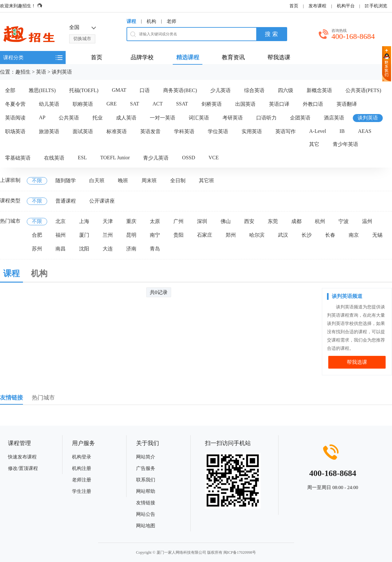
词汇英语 (199, 118)
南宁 (155, 235)
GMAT (119, 90)
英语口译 (279, 104)
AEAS (365, 131)
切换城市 (82, 39)
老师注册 (82, 480)
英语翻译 (347, 104)
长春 (330, 235)
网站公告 (146, 514)
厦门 (84, 235)
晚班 (123, 180)
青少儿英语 (156, 158)
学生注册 (82, 491)
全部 (10, 90)
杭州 (320, 221)
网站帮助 (146, 491)
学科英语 (184, 131)
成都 (296, 221)
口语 (145, 90)
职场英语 (15, 131)
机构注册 (82, 468)
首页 (294, 6)
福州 (61, 235)
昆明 (131, 235)
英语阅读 (15, 118)
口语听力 (266, 118)
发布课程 (317, 6)
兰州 (108, 235)
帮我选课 (357, 362)
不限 (37, 180)
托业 (98, 118)
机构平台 (346, 6)
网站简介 (146, 457)
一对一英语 (163, 118)
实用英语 (252, 131)
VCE (214, 158)
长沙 (307, 235)
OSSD (189, 158)
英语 (41, 72)
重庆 (131, 221)
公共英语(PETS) (363, 90)
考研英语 (233, 118)
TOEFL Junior (115, 158)
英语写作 (286, 131)
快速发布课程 (22, 457)
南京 (354, 235)
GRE (112, 104)
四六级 (286, 90)
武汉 (283, 235)
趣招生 (23, 72)
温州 (367, 221)
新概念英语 (319, 90)
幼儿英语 (49, 104)
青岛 (155, 249)
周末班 (149, 180)
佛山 (226, 221)
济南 (131, 249)
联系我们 (146, 480)
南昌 (61, 249)
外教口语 (313, 104)
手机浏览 (378, 6)
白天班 (97, 180)
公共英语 (69, 118)
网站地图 (146, 526)
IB (342, 131)
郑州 (231, 235)
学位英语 (218, 131)
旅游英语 (49, 131)
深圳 (202, 221)
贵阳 (178, 235)
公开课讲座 (102, 201)
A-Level (318, 131)
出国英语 (245, 104)
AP (42, 117)
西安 (249, 221)
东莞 (273, 221)
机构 (151, 21)
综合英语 (254, 90)
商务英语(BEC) (180, 90)
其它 (314, 144)
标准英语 (117, 131)
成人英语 (126, 118)
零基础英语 (18, 158)
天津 (108, 221)
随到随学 (66, 180)
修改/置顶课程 (23, 468)
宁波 (344, 221)
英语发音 (150, 131)
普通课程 (66, 201)
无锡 (377, 235)
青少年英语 (345, 144)
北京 (61, 221)
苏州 (37, 249)
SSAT (182, 104)
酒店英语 (334, 118)
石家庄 (205, 235)
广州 (178, 221)
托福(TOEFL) (84, 90)
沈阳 (84, 249)
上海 (84, 221)
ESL (82, 158)
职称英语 (83, 104)
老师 (171, 21)
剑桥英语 (212, 104)
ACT (157, 104)
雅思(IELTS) (42, 90)
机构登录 (82, 457)
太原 (155, 221)
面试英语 (83, 131)
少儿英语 (221, 90)
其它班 (207, 180)
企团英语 (300, 118)
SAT (134, 104)
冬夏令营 (15, 104)
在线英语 (54, 158)
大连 (108, 249)
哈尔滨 (257, 235)
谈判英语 (62, 72)
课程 (131, 21)
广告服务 (146, 468)
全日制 (178, 180)
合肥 (37, 235)
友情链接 (146, 503)
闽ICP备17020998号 (240, 552)
